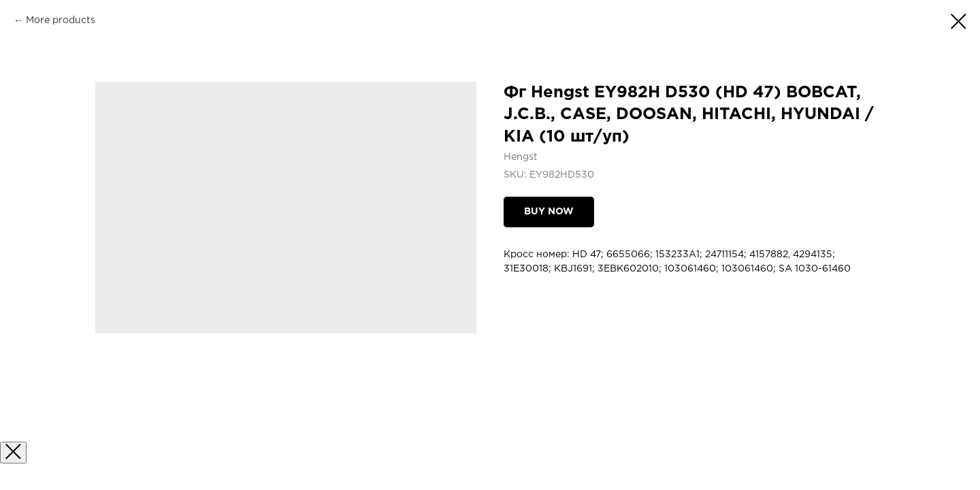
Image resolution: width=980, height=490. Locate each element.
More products (61, 20)
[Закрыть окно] (13, 453)
